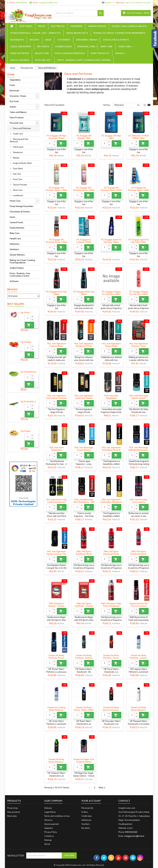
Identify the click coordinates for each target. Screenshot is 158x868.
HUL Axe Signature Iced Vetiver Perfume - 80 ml (56, 398)
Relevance (127, 105)
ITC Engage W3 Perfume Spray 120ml (56, 189)
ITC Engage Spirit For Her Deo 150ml (139, 241)
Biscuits (34, 40)
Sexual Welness (20, 60)
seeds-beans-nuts (77, 33)
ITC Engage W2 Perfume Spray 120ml (84, 189)
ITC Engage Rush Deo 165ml (56, 293)
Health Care (42, 53)
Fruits (42, 26)
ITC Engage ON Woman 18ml (84, 137)
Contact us (49, 836)
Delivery (48, 808)
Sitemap (48, 840)
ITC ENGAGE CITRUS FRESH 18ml (139, 137)
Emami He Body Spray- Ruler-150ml (84, 709)
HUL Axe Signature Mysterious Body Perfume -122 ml (84, 346)
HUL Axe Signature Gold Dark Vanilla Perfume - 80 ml (84, 398)
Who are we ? (43, 60)
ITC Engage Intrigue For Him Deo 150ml (111, 293)
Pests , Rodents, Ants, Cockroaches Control (84, 60)
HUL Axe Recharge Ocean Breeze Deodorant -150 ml (84, 450)
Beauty (16, 158)
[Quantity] (27, 318)
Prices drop (12, 808)
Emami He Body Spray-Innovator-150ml (111, 710)
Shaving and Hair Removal (19, 140)
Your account (91, 801)
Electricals (58, 26)
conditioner (18, 196)
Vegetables (26, 26)
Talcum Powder (20, 185)
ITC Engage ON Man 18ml (111, 137)
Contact (124, 801)
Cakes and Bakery (21, 47)
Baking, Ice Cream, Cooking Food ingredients (120, 33)
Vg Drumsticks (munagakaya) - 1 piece (29, 402)
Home (11, 75)
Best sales (12, 816)
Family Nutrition (20, 53)
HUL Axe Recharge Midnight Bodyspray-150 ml (139, 450)
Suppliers (49, 828)
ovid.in (130, 828)
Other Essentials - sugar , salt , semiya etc (35, 33)
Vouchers (86, 824)
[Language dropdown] (108, 3)
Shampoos (18, 152)
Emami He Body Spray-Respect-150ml (139, 710)
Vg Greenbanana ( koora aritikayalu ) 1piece (29, 372)
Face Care (17, 179)
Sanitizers (76, 26)
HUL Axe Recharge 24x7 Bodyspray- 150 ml (84, 502)
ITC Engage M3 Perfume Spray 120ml (111, 189)
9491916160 (21, 3)
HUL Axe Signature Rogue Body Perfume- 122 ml (111, 346)
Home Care (124, 47)
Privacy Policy (51, 832)
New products (14, 812)
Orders (85, 812)
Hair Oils (17, 174)
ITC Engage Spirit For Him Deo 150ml (111, 241)
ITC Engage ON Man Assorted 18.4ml (56, 137)
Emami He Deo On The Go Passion (139, 605)
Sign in (128, 3)
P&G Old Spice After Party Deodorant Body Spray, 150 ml (111, 606)
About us (48, 820)
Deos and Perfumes (22, 128)
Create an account (143, 3)
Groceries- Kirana (87, 40)
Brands (12, 289)
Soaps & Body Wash (22, 163)
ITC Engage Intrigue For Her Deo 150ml (139, 293)
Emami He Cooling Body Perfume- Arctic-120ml (56, 710)
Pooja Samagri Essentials (70, 53)
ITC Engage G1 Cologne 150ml (84, 241)
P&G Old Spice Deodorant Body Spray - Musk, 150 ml (84, 554)
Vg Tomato (26, 342)
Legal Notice (50, 812)
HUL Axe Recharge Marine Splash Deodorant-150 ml (139, 398)
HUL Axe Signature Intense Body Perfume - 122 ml (56, 346)
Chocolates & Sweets (116, 40)
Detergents (17, 40)
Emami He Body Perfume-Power (56, 657)
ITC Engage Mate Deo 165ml (84, 293)
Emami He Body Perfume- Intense (84, 657)
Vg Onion (25, 313)
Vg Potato (25, 431)
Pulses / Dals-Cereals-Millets (129, 26)
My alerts (86, 828)
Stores (47, 844)
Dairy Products (100, 53)
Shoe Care (18, 190)
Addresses (86, 820)
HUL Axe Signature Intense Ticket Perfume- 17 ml (139, 346)
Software (14, 281)
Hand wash (18, 147)
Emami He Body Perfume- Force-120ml (111, 658)
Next (102, 788)
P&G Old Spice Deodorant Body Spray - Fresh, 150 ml (139, 554)
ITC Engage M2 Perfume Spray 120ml (139, 189)
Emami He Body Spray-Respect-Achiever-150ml (56, 762)
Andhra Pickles (97, 26)
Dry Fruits (43, 47)
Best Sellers (16, 304)
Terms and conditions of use (57, 816)
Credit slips (87, 816)
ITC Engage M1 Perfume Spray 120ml (56, 241)
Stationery (64, 40)
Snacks (119, 53)
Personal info (87, 808)
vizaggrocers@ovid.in (48, 3)
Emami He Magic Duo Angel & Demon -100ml (84, 762)
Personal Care (86, 47)
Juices (48, 40)
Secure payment (52, 824)
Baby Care (107, 47)
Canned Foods (63, 47)
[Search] (79, 13)
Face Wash (18, 169)
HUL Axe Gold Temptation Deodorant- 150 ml (56, 450)
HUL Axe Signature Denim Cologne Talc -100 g (56, 554)
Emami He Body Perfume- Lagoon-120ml (139, 658)
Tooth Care (18, 134)
